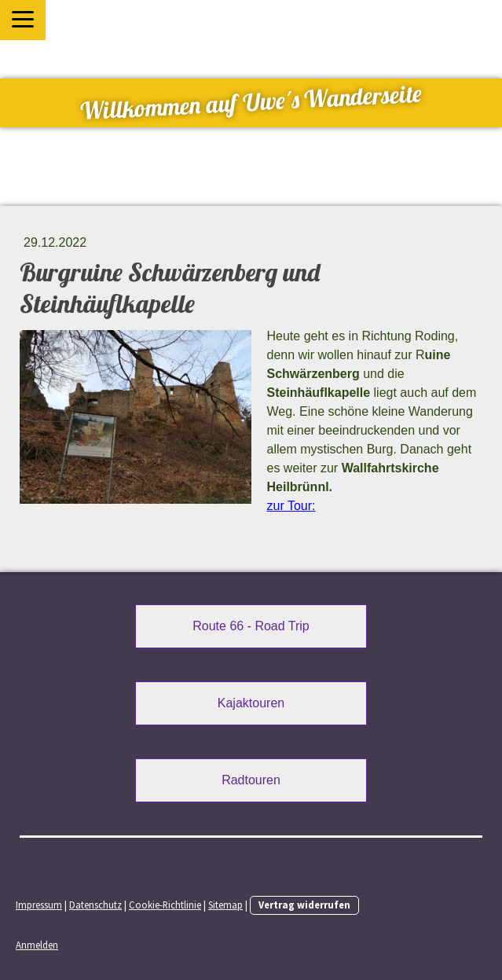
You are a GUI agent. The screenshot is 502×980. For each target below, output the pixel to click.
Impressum (39, 905)
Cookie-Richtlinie (165, 905)
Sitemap (225, 905)
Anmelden (37, 945)
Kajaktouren (251, 703)
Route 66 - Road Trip (251, 626)
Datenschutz (95, 905)
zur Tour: (291, 506)
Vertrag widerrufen (304, 905)
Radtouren (251, 780)
